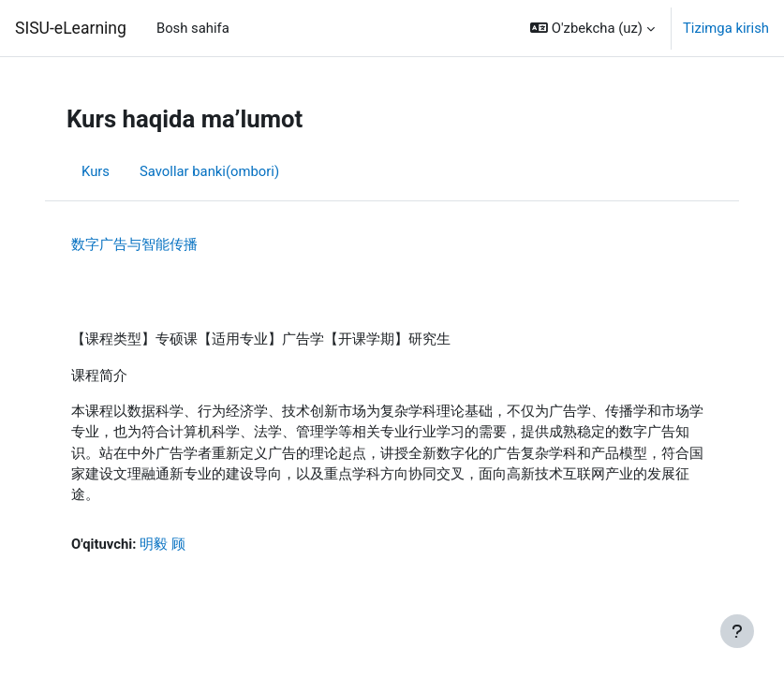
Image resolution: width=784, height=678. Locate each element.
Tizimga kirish (726, 28)
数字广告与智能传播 (134, 244)
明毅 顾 (163, 544)
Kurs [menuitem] (96, 171)
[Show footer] (737, 631)
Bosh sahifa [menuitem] (193, 28)
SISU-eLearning (71, 28)
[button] (592, 28)
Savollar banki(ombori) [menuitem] (209, 171)
